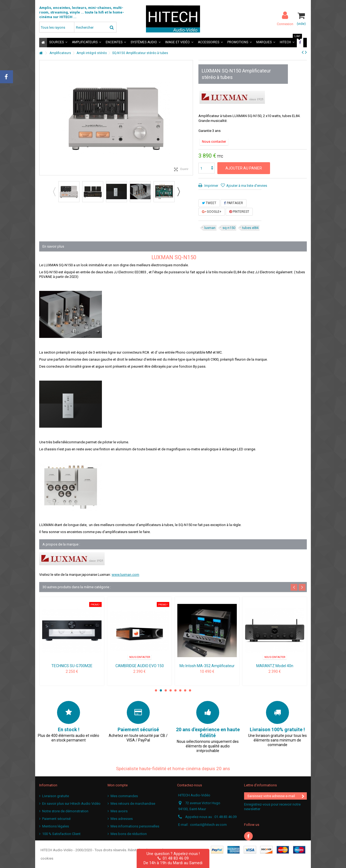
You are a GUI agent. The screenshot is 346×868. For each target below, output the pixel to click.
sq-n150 (229, 228)
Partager (234, 203)
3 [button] (166, 690)
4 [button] (171, 690)
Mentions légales (56, 826)
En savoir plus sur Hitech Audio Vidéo (71, 804)
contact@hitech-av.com (208, 825)
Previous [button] (54, 192)
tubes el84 (250, 228)
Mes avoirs (119, 811)
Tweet (209, 203)
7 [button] (185, 690)
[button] (58, 43)
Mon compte (118, 785)
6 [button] (180, 690)
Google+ (212, 212)
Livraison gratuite (56, 796)
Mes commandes (124, 796)
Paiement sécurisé (56, 819)
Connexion (285, 24)
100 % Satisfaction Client (61, 834)
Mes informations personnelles (135, 826)
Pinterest (239, 212)
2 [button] (161, 690)
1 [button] (156, 690)
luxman (210, 228)
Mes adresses (122, 819)
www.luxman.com (125, 575)
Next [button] (178, 192)
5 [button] (175, 690)
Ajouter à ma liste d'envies (247, 186)
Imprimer (211, 186)
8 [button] (190, 690)
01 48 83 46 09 (173, 858)
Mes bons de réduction (129, 834)
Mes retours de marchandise (133, 804)
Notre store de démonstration (65, 811)
